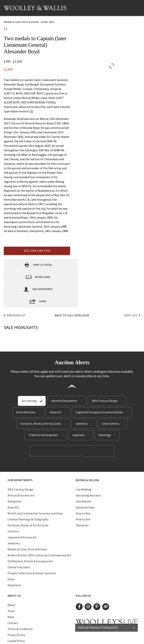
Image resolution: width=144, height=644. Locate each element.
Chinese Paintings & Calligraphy (28, 494)
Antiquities (15, 476)
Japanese (78, 411)
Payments (82, 500)
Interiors (13, 506)
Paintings (105, 411)
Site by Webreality (104, 638)
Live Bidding (83, 464)
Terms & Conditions (20, 604)
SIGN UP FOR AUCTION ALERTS (107, 625)
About (11, 580)
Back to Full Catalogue (72, 291)
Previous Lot (16, 291)
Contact (13, 598)
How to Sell (83, 494)
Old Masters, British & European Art (30, 536)
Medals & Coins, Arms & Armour (27, 524)
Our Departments (20, 455)
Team (11, 586)
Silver (11, 554)
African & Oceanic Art (21, 470)
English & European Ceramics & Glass (99, 388)
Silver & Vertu (111, 399)
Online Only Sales (19, 542)
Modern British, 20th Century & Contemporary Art (39, 530)
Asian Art (56, 388)
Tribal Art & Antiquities (43, 411)
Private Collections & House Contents (32, 548)
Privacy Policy (16, 610)
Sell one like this (37, 251)
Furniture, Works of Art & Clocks (41, 399)
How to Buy (83, 488)
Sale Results (84, 476)
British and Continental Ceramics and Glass (35, 488)
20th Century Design (105, 376)
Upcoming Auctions (88, 470)
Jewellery (82, 399)
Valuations (14, 560)
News (11, 592)
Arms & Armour (26, 388)
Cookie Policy (16, 616)
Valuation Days (85, 482)
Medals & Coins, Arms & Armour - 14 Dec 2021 (29, 22)
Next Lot (131, 291)
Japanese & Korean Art (22, 512)
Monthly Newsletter (64, 376)
